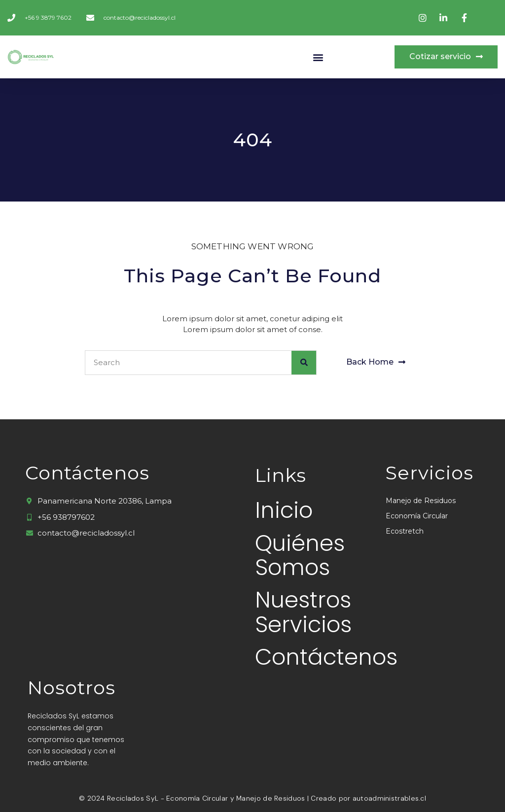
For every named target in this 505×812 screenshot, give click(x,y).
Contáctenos (303, 658)
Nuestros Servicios (303, 613)
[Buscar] (304, 363)
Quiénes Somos (300, 556)
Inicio (284, 510)
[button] (318, 57)
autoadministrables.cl (389, 798)
